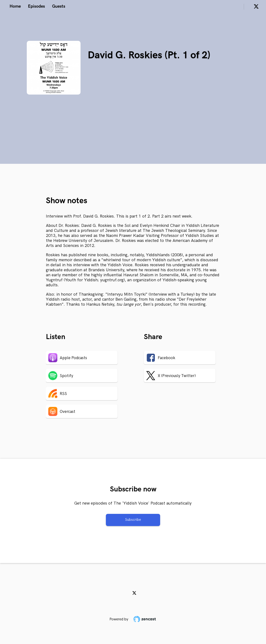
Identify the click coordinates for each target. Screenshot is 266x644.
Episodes (36, 6)
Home (15, 6)
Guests (59, 6)
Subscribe (133, 520)
